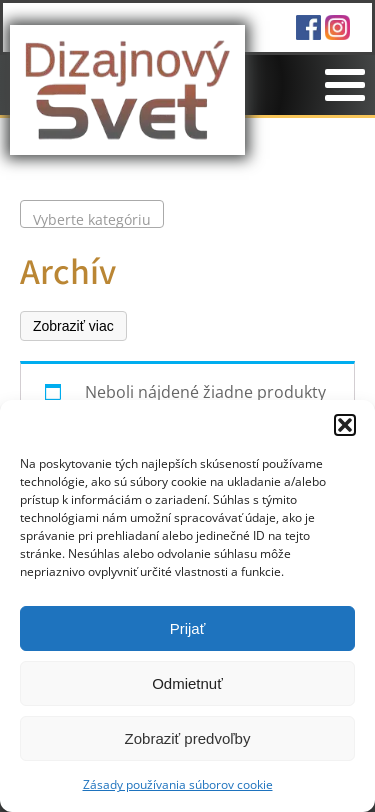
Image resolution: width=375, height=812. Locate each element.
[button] (345, 425)
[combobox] (92, 214)
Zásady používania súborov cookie (178, 784)
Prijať (188, 628)
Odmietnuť (187, 683)
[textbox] (92, 220)
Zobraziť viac (73, 326)
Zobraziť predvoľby (188, 738)
